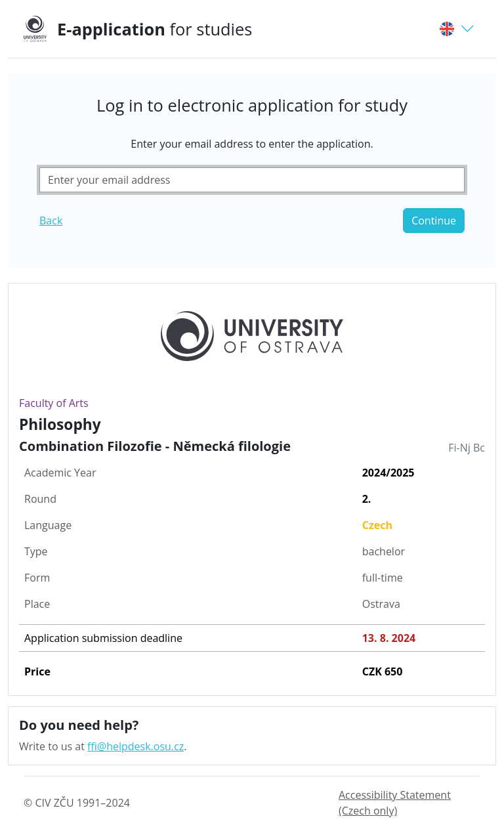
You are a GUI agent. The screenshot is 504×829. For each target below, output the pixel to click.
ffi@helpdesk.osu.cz (136, 746)
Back (51, 221)
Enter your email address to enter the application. (252, 144)
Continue (434, 221)
